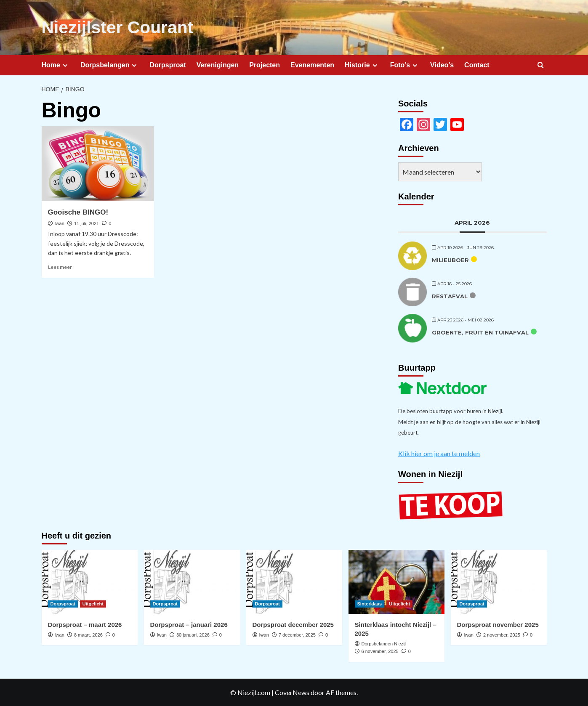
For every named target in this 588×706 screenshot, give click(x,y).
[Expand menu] (65, 65)
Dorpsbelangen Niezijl (384, 643)
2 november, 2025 (502, 634)
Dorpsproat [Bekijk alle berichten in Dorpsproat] (63, 603)
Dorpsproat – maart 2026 (85, 624)
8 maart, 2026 (88, 634)
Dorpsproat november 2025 (498, 624)
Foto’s (405, 65)
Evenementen (312, 65)
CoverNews (292, 692)
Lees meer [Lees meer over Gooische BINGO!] (60, 267)
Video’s (442, 65)
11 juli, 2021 (86, 223)
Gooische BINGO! (78, 212)
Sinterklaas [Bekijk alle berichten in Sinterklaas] (370, 603)
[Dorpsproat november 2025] (499, 581)
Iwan (60, 223)
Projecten (265, 65)
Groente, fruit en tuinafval (480, 332)
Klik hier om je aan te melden (439, 453)
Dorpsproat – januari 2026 (189, 624)
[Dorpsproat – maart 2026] (90, 581)
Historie (362, 65)
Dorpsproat (168, 65)
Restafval (450, 296)
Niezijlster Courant (116, 27)
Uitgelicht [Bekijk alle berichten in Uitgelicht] (93, 603)
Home (56, 65)
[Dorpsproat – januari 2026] (192, 581)
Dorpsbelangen (110, 65)
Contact (477, 65)
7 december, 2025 (297, 634)
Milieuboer (450, 260)
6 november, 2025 (380, 651)
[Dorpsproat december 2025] (294, 581)
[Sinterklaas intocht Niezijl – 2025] (396, 581)
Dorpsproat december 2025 (293, 624)
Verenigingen (218, 65)
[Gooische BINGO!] (98, 163)
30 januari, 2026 (193, 634)
